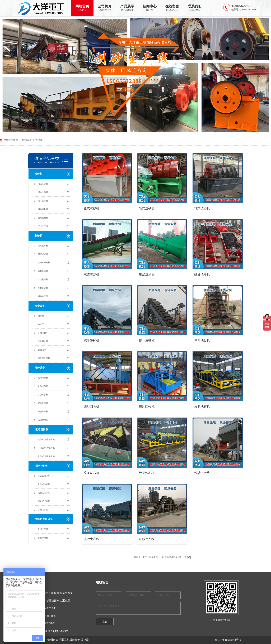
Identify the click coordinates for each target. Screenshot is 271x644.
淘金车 (41, 324)
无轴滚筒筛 (43, 386)
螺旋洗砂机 (43, 192)
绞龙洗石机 (43, 218)
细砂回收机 (43, 209)
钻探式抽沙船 (44, 493)
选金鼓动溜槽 (44, 358)
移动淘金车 (43, 333)
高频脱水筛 (43, 420)
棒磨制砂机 (43, 288)
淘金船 (41, 316)
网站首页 (82, 8)
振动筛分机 (43, 411)
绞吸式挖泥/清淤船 (46, 439)
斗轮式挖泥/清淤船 (46, 448)
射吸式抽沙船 (44, 484)
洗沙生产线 (43, 226)
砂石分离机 (43, 538)
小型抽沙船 (43, 510)
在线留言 (172, 8)
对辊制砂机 (43, 279)
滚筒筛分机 (43, 378)
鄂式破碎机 (43, 254)
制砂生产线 (43, 296)
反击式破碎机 (44, 263)
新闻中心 (150, 8)
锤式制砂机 (43, 246)
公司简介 (105, 8)
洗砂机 (39, 140)
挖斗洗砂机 (43, 201)
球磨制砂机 (43, 271)
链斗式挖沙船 (44, 501)
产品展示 (127, 8)
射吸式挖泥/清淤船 (46, 456)
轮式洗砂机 (43, 184)
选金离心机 (43, 341)
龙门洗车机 (43, 529)
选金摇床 (42, 350)
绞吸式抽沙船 (44, 476)
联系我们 (195, 8)
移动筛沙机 (43, 395)
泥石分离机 (43, 403)
